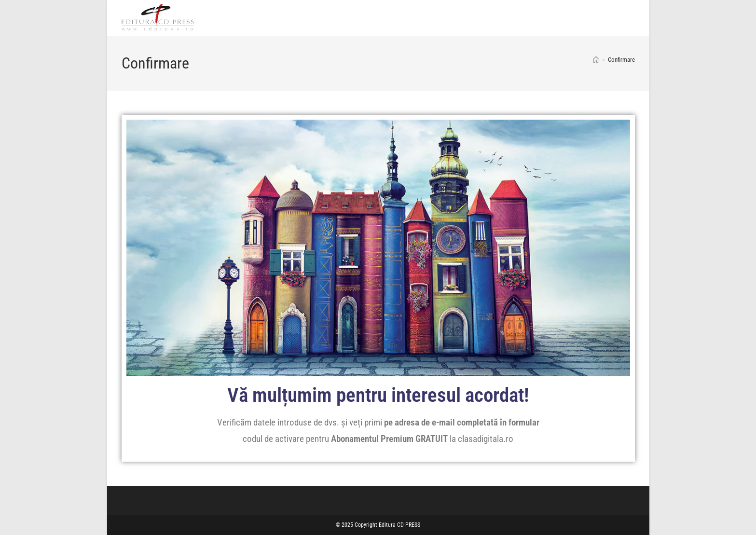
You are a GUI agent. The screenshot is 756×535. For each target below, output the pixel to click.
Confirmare (621, 60)
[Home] (596, 60)
